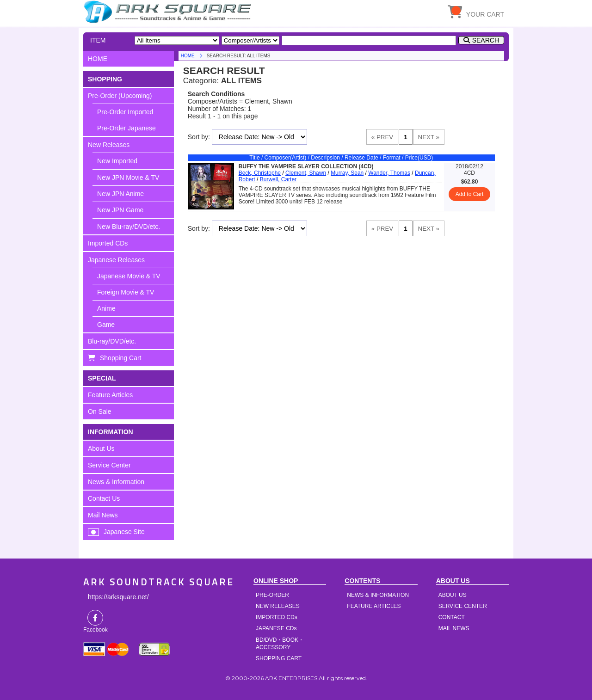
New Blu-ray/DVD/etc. (129, 227)
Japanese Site (124, 532)
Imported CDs (108, 243)
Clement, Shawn (306, 173)
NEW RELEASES (278, 606)
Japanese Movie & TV (129, 276)
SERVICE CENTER (463, 606)
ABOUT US (453, 595)
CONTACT (452, 617)
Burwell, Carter (278, 179)
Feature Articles (110, 395)
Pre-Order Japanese (126, 128)
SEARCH (486, 40)
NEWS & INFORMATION (378, 595)
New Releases (109, 145)
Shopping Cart (121, 358)
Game (106, 325)
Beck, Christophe (260, 173)
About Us (101, 448)
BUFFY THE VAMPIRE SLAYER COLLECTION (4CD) (306, 166)
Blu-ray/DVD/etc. (112, 341)
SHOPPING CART (279, 658)
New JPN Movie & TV (128, 178)
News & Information (116, 482)
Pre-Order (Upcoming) (120, 96)
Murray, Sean (347, 173)
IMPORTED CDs (277, 617)
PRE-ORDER (272, 595)
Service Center (109, 465)
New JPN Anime (120, 194)
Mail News (103, 515)
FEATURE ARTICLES (374, 606)
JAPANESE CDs (276, 628)
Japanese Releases (116, 260)
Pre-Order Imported (125, 112)
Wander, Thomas (389, 173)
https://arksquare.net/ (118, 597)
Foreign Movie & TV (126, 292)
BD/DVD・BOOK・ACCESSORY (280, 644)
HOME (169, 12)
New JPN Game (120, 210)
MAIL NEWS (454, 628)
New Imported (117, 161)
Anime (106, 308)
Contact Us (104, 498)
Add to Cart (470, 194)
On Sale (100, 411)
